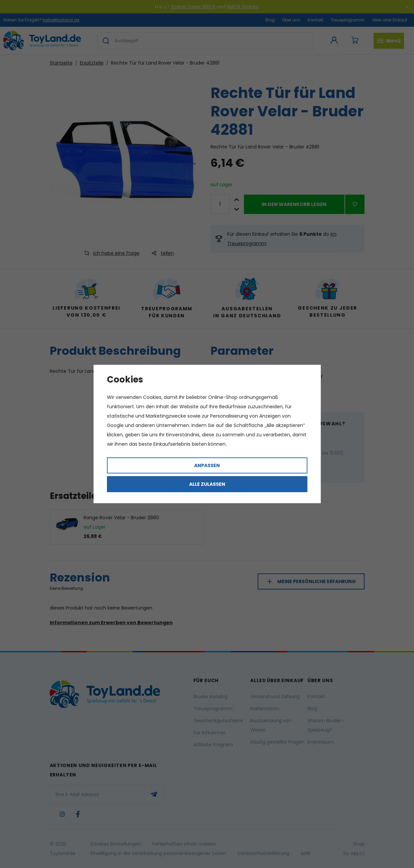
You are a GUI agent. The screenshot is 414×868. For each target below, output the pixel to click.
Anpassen (207, 465)
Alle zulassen (207, 484)
